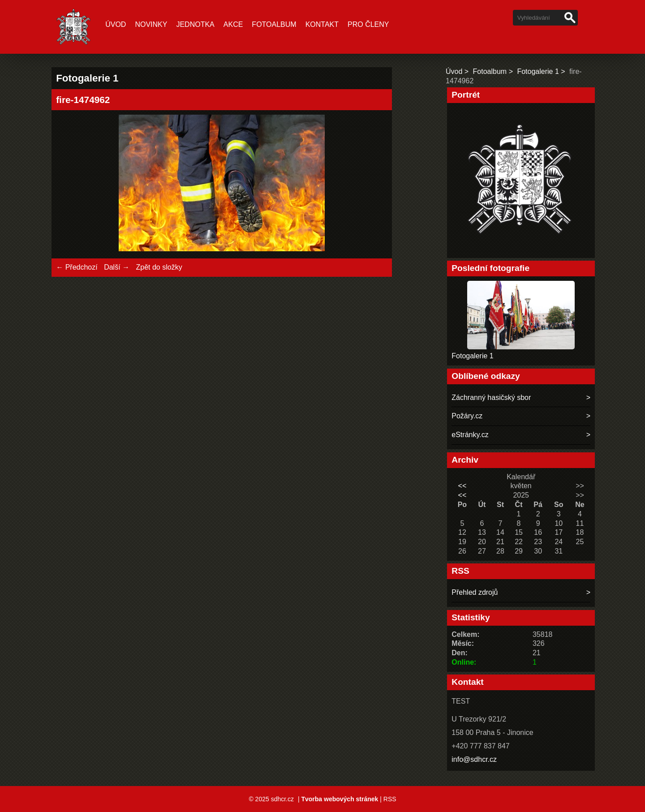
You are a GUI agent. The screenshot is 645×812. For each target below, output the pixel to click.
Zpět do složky (159, 267)
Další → (117, 267)
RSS (390, 799)
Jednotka (195, 24)
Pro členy (368, 24)
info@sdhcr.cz (474, 759)
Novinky (151, 24)
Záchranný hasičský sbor (491, 397)
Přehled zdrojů (475, 592)
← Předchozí (77, 267)
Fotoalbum (274, 24)
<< (462, 486)
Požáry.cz (467, 416)
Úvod (116, 24)
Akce (233, 24)
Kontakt (322, 24)
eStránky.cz (470, 435)
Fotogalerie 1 (538, 71)
